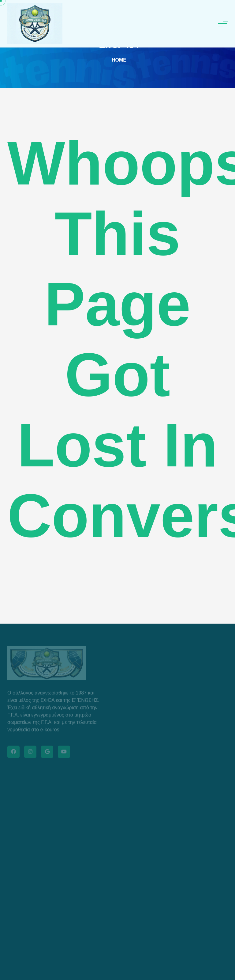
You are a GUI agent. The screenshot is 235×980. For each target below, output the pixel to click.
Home (119, 60)
